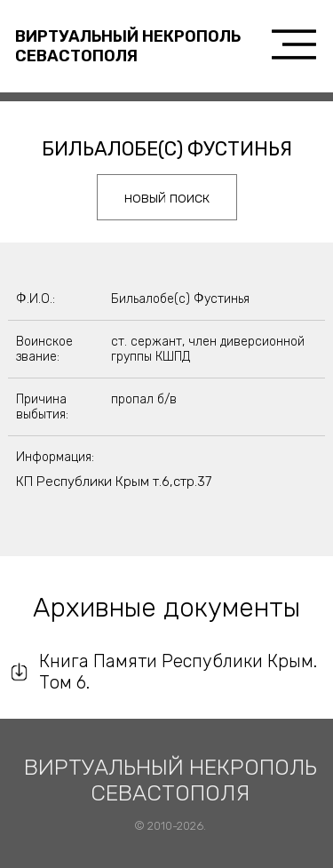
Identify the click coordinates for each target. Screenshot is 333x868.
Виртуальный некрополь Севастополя (128, 46)
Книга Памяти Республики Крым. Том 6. (178, 672)
